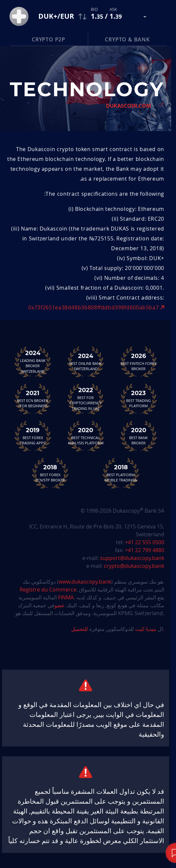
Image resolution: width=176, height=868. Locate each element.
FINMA (66, 597)
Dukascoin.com (128, 106)
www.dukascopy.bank (85, 582)
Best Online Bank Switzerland (86, 362)
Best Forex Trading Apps (33, 436)
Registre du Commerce (48, 590)
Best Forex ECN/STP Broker (50, 473)
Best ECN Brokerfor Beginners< (33, 399)
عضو (60, 605)
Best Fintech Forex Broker (139, 362)
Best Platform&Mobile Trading (121, 473)
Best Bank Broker (139, 436)
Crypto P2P (49, 39)
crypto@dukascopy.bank (134, 566)
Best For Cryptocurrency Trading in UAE (86, 399)
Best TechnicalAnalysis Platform (86, 436)
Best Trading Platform (139, 399)
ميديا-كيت (145, 629)
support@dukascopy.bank (132, 558)
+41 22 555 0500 (145, 542)
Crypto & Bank (127, 39)
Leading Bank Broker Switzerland (33, 362)
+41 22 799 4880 (145, 550)
